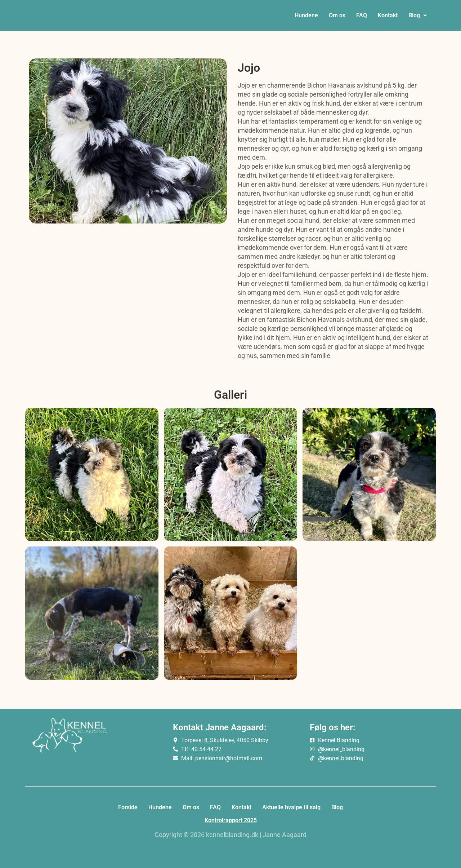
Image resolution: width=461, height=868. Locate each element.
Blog (418, 18)
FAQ (362, 18)
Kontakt (388, 18)
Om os (337, 18)
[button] (418, 18)
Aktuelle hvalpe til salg (291, 807)
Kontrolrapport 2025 (231, 820)
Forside (128, 807)
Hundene (306, 18)
